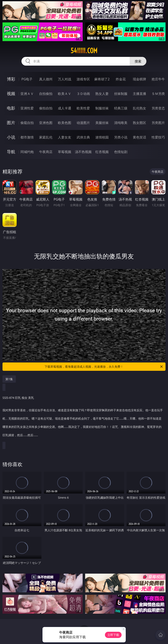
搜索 (138, 61)
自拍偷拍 (46, 94)
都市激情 (27, 137)
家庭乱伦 (46, 137)
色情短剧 (121, 152)
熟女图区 (139, 123)
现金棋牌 (139, 79)
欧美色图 (65, 123)
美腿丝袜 (102, 123)
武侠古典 (83, 137)
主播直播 (139, 94)
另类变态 (158, 108)
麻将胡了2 (102, 79)
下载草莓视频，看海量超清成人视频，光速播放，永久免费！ (104, 367)
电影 (11, 108)
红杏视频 (102, 152)
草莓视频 (65, 152)
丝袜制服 (121, 94)
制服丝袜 (102, 108)
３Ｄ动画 (83, 94)
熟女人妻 (102, 94)
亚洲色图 (46, 123)
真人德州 (46, 79)
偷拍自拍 (46, 108)
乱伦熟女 (139, 108)
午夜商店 (46, 152)
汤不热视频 (83, 152)
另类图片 (158, 123)
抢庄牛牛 (158, 79)
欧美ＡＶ (65, 94)
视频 (11, 94)
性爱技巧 (158, 137)
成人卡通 (65, 108)
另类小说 (121, 137)
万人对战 (65, 79)
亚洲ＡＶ (27, 94)
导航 (11, 152)
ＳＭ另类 (158, 94)
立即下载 (113, 635)
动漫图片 (83, 123)
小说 (11, 137)
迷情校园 (102, 137)
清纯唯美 (121, 123)
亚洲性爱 (27, 108)
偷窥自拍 (27, 123)
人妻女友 (65, 137)
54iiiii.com (84, 51)
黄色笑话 (139, 137)
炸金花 (121, 79)
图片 (11, 123)
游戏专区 (83, 79)
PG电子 (27, 79)
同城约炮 (27, 152)
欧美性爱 (83, 108)
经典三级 (121, 108)
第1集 (9, 379)
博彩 (11, 79)
